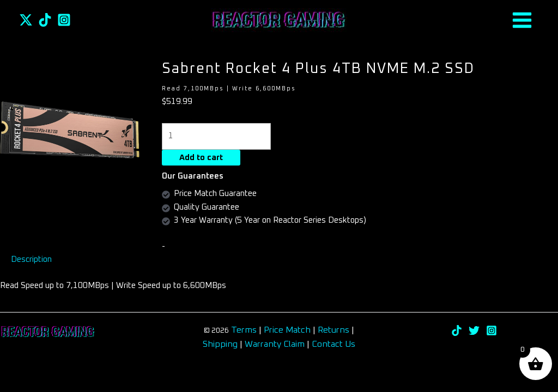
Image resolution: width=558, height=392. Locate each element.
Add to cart (201, 158)
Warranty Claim (275, 344)
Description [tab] (31, 259)
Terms (244, 330)
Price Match (287, 330)
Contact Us (333, 344)
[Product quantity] (217, 136)
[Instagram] (64, 20)
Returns (335, 330)
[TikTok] (45, 20)
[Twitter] (26, 20)
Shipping (220, 344)
